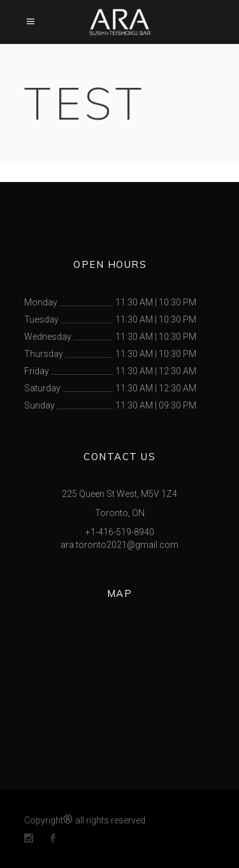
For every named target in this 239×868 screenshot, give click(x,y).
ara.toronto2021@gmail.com (119, 545)
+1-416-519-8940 (120, 532)
